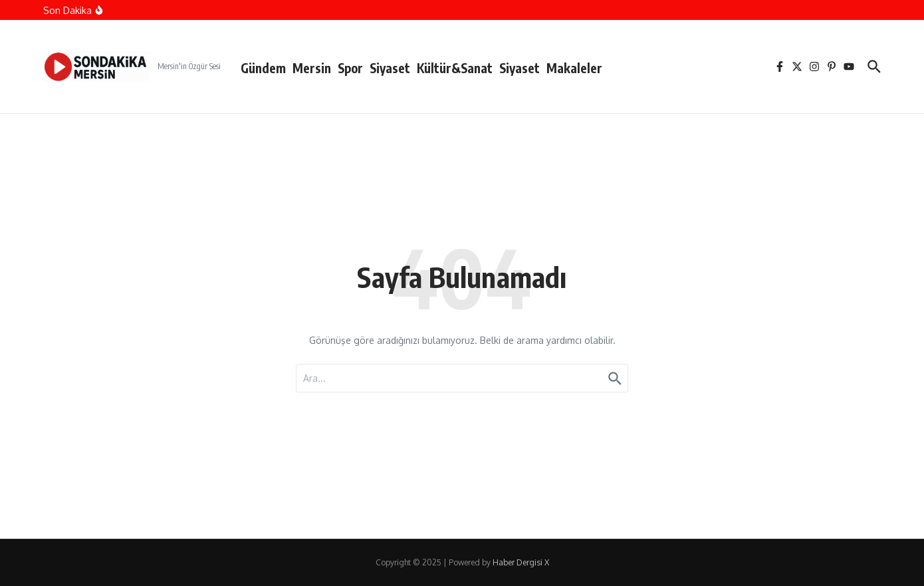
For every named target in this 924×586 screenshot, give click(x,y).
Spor (350, 68)
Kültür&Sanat (455, 68)
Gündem (263, 68)
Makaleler (574, 68)
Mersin (312, 68)
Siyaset (390, 68)
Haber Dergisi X (521, 562)
